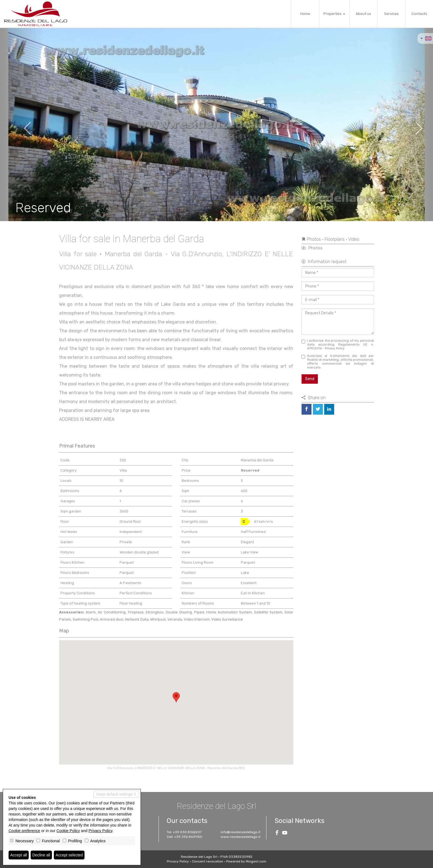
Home (305, 14)
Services (391, 14)
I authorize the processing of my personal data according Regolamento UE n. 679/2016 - (338, 344)
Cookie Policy (68, 831)
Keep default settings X (116, 794)
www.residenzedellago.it (241, 837)
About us (363, 14)
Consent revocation (208, 861)
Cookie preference (24, 831)
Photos (312, 248)
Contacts (419, 14)
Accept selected (69, 855)
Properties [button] (334, 14)
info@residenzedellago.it (241, 832)
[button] (22, 124)
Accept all (19, 855)
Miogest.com (256, 861)
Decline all (41, 855)
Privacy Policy (335, 348)
